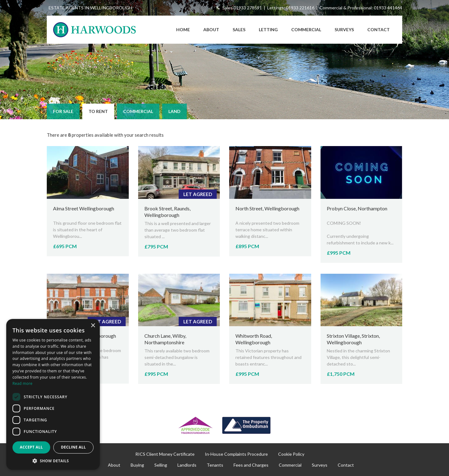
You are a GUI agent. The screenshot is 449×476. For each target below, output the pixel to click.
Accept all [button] (31, 447)
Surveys (344, 29)
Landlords (187, 465)
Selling (161, 465)
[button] (53, 461)
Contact (379, 29)
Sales (239, 29)
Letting (268, 29)
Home (183, 29)
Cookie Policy (291, 454)
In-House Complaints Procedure (236, 454)
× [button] (93, 326)
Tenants (215, 465)
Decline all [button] (74, 447)
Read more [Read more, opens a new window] (22, 383)
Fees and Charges (251, 465)
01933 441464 (388, 8)
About (211, 29)
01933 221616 (300, 8)
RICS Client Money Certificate (165, 454)
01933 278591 (248, 8)
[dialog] (53, 394)
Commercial (306, 29)
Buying (137, 465)
